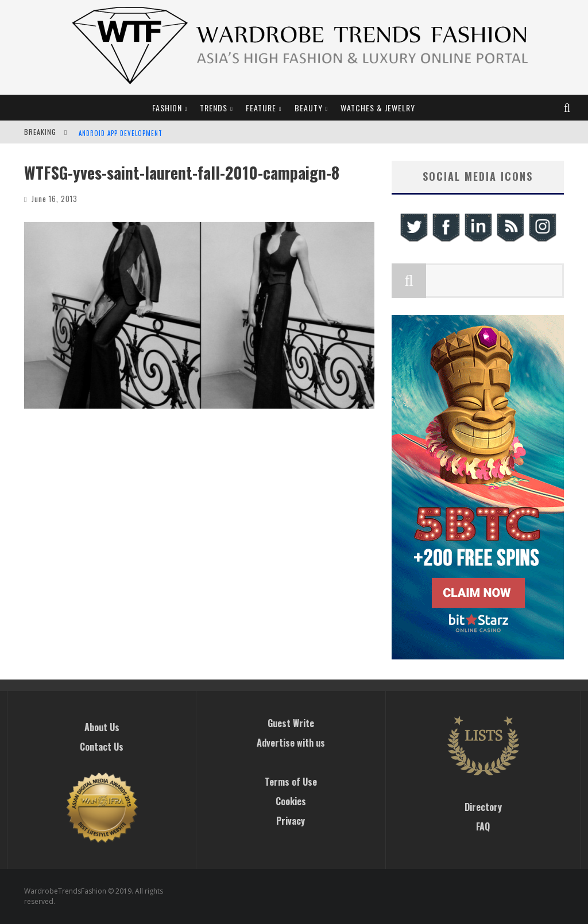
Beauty (309, 108)
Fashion (167, 108)
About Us (102, 727)
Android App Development (121, 133)
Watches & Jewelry (378, 108)
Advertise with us (291, 743)
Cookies (291, 801)
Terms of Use (291, 782)
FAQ (483, 826)
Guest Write (291, 723)
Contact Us (102, 747)
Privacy (291, 821)
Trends (214, 108)
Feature (261, 108)
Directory (483, 807)
